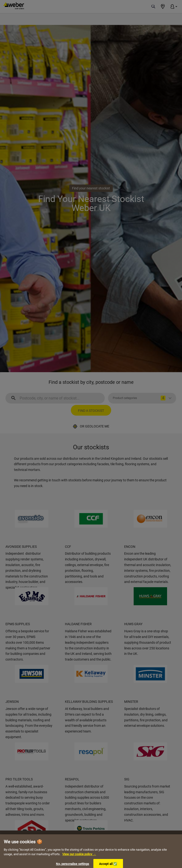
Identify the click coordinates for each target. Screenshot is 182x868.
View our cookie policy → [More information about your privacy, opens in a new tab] (79, 859)
